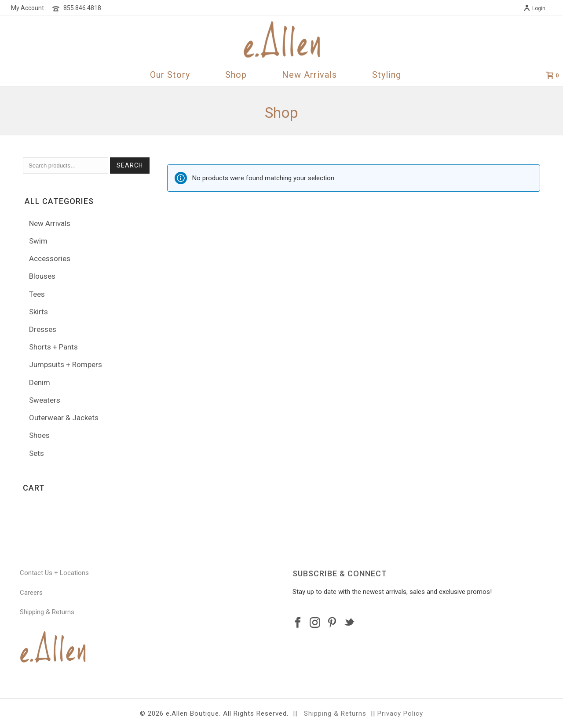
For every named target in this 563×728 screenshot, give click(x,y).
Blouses (42, 276)
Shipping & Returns (47, 612)
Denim (40, 382)
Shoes (39, 435)
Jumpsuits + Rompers (66, 364)
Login (534, 8)
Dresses (43, 329)
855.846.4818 (82, 8)
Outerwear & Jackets (64, 418)
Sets (37, 453)
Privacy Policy (400, 713)
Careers (31, 593)
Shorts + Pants (53, 347)
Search (130, 165)
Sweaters (45, 400)
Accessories (50, 258)
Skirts (38, 312)
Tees (37, 294)
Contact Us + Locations (54, 573)
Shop (236, 75)
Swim (38, 241)
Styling (387, 75)
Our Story (170, 75)
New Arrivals (309, 75)
